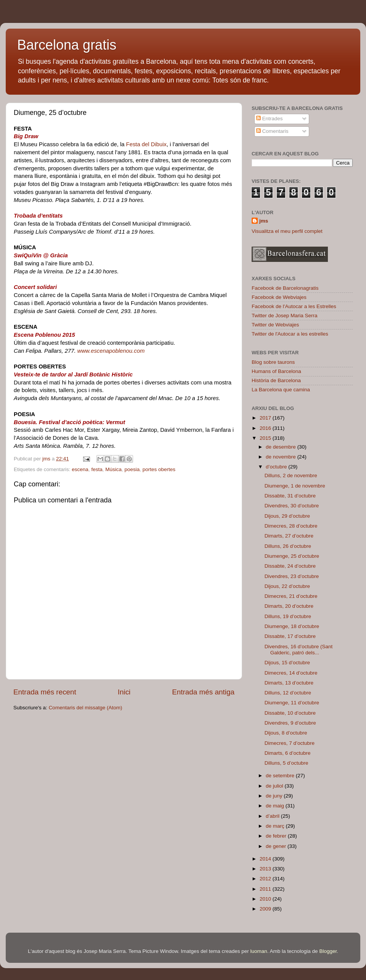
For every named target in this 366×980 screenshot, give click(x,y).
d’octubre (277, 467)
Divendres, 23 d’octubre (292, 576)
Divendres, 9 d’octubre (290, 723)
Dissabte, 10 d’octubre (290, 713)
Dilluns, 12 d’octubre (288, 693)
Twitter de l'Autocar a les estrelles (290, 334)
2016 (266, 428)
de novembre (282, 457)
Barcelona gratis (67, 45)
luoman (259, 951)
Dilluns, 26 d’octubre (288, 546)
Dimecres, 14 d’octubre (291, 673)
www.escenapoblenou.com (111, 351)
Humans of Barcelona (276, 371)
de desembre (282, 447)
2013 (266, 869)
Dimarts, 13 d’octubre (289, 683)
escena (80, 469)
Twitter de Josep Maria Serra (285, 316)
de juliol (275, 786)
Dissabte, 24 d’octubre (290, 566)
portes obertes (159, 469)
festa (97, 469)
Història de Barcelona (276, 380)
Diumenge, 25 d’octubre (292, 556)
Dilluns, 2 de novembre (291, 475)
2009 (266, 909)
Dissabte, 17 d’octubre (290, 636)
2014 (266, 859)
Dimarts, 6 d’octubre (288, 753)
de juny (275, 796)
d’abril (273, 816)
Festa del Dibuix (146, 144)
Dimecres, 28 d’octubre (291, 526)
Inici (124, 692)
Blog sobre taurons (273, 362)
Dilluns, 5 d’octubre (287, 763)
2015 (266, 438)
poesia (132, 469)
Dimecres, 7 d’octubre (290, 743)
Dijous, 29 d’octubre (287, 516)
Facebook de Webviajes (279, 297)
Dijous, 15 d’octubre (287, 663)
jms (264, 221)
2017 (266, 418)
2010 (266, 899)
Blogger (328, 951)
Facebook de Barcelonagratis (285, 288)
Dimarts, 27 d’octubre (289, 536)
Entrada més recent (45, 692)
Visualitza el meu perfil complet (287, 231)
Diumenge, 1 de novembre (295, 486)
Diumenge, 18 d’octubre (292, 626)
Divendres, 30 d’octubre (292, 506)
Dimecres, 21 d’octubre (291, 596)
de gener (277, 846)
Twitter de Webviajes (275, 325)
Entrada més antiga (203, 692)
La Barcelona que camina (281, 390)
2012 (266, 879)
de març (276, 826)
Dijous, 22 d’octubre (287, 586)
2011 (266, 889)
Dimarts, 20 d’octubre (289, 606)
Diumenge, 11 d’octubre (292, 703)
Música (113, 469)
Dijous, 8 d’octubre (286, 733)
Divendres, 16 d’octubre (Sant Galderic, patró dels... (299, 650)
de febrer (277, 836)
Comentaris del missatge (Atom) (86, 708)
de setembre (281, 776)
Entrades (270, 119)
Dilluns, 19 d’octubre (288, 616)
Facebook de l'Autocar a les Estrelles (294, 306)
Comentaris (272, 131)
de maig (276, 806)
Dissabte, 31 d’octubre (290, 496)
